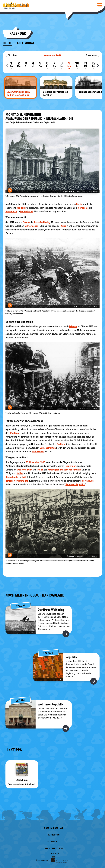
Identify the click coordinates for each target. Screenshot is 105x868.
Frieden (73, 326)
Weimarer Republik (75, 484)
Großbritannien (24, 470)
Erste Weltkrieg (42, 222)
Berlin (79, 204)
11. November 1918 (36, 462)
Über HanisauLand (54, 828)
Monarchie (83, 208)
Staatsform (11, 212)
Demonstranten (48, 448)
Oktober (11, 55)
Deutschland (27, 212)
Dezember (93, 55)
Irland (40, 470)
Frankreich (70, 466)
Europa (26, 222)
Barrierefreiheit (54, 848)
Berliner (61, 444)
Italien (20, 473)
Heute (7, 43)
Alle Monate (27, 43)
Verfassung (88, 481)
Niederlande (12, 477)
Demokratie (38, 452)
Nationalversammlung (17, 481)
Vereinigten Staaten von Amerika (64, 470)
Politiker (15, 433)
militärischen (31, 226)
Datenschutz (54, 842)
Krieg (63, 226)
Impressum (54, 835)
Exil (24, 477)
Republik (21, 208)
